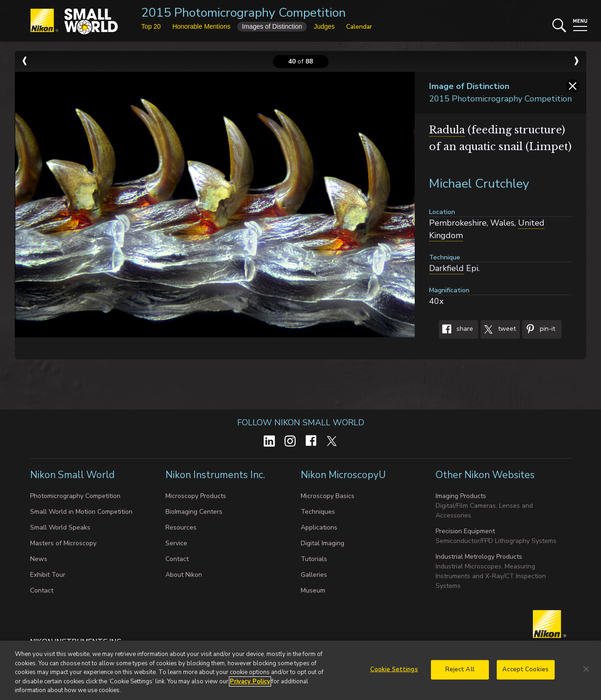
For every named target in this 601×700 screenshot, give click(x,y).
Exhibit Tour (48, 575)
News (39, 559)
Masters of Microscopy (63, 543)
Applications (319, 527)
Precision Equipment (465, 531)
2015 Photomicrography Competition (244, 13)
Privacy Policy (250, 685)
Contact (42, 590)
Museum (313, 590)
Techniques (318, 512)
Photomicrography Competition (75, 496)
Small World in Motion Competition (81, 512)
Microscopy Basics (328, 496)
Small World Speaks (60, 527)
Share (456, 329)
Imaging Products (461, 496)
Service (176, 543)
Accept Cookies (525, 673)
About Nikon (184, 575)
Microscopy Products (196, 496)
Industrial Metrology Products (479, 557)
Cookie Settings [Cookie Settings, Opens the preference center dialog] (394, 673)
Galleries (314, 575)
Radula (447, 130)
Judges (324, 26)
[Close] (586, 672)
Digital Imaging (323, 543)
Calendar (359, 27)
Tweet (498, 329)
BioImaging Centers (194, 512)
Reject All (460, 673)
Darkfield (446, 268)
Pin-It (539, 329)
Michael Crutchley (479, 184)
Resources (181, 527)
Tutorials (314, 559)
